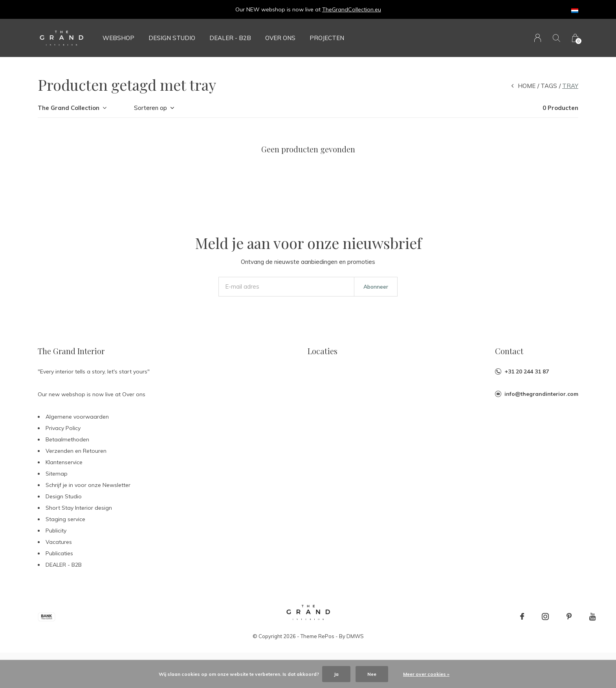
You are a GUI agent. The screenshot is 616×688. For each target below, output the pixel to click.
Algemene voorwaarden (77, 417)
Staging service (65, 519)
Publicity (56, 531)
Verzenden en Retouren (76, 451)
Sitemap (57, 474)
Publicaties (59, 553)
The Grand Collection (69, 108)
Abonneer (376, 287)
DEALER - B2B (230, 38)
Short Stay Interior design (79, 508)
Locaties (323, 351)
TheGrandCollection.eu (352, 9)
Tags (549, 86)
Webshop (118, 38)
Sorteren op (150, 108)
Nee (372, 674)
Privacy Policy (63, 428)
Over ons (280, 38)
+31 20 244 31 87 (527, 371)
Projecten (327, 38)
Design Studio (172, 38)
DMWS (355, 636)
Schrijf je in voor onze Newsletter (88, 485)
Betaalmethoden (67, 439)
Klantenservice (64, 462)
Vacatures (59, 542)
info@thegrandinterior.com (541, 394)
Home (527, 86)
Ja (336, 674)
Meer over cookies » (426, 674)
